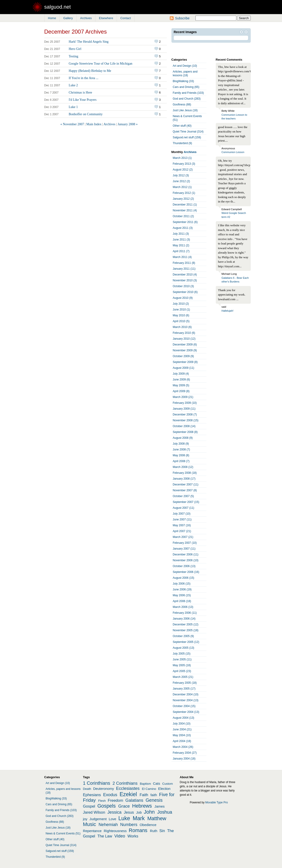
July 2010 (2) (181, 304)
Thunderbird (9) (183, 143)
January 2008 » (128, 124)
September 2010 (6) (185, 292)
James (160, 806)
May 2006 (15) (182, 595)
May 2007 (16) (182, 525)
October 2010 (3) (183, 286)
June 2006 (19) (182, 589)
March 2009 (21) (183, 397)
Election (164, 789)
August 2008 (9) (183, 438)
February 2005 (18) (185, 683)
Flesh (102, 801)
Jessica (114, 812)
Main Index (94, 124)
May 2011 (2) (181, 245)
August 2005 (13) (184, 648)
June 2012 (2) (181, 181)
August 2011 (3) (183, 228)
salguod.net (58, 7)
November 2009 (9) (185, 350)
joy (85, 819)
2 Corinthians (125, 783)
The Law (105, 836)
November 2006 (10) (186, 560)
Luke (124, 818)
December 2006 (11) (186, 554)
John (149, 812)
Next (246, 32)
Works (133, 836)
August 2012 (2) (183, 170)
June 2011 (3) (181, 240)
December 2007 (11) (186, 485)
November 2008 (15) (186, 420)
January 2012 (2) (183, 199)
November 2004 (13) (186, 700)
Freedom (115, 800)
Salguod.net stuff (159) (187, 137)
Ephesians (92, 795)
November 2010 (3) (185, 280)
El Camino (149, 789)
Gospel (89, 806)
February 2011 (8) (184, 263)
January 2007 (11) (184, 549)
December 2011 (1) (185, 205)
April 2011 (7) (181, 251)
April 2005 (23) (182, 671)
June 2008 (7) (181, 450)
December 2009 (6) (185, 345)
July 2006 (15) (182, 584)
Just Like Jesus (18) (185, 110)
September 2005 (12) (186, 642)
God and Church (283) (187, 99)
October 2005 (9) (183, 636)
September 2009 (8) (185, 362)
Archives (86, 18)
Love (112, 819)
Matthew (157, 819)
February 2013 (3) (184, 164)
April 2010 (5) (181, 321)
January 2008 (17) (184, 479)
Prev (241, 32)
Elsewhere (106, 18)
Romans (138, 830)
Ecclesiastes (128, 788)
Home (52, 18)
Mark (139, 818)
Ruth (154, 831)
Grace (124, 806)
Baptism (146, 784)
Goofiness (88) (182, 105)
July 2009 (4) (181, 374)
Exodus (110, 795)
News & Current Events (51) (187, 118)
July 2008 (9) (181, 444)
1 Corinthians (97, 783)
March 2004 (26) (183, 747)
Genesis (154, 800)
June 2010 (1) (181, 310)
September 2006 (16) (186, 572)
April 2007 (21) (182, 531)
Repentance (92, 831)
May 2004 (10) (182, 735)
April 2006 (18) (182, 601)
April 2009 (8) (181, 391)
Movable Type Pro (217, 802)
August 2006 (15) (184, 578)
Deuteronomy (103, 789)
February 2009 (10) (185, 403)
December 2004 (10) (186, 694)
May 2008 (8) (181, 455)
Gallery (68, 18)
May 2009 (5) (181, 385)
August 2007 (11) (184, 508)
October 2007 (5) (183, 496)
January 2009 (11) (184, 409)
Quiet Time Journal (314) (188, 132)
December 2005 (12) (186, 624)
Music (90, 824)
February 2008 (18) (185, 473)
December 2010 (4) (185, 275)
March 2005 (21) (183, 677)
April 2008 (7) (181, 461)
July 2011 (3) (181, 234)
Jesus (129, 812)
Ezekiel (128, 794)
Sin (162, 831)
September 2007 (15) (186, 502)
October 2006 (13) (184, 566)
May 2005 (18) (182, 665)
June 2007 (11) (182, 519)
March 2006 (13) (183, 607)
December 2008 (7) (185, 415)
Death (87, 789)
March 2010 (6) (182, 327)
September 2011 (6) (185, 222)
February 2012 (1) (184, 193)
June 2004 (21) (182, 729)
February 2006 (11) (185, 613)
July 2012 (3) (181, 175)
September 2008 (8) (185, 432)
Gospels (106, 806)
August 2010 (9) (183, 298)
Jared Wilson (94, 812)
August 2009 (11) (184, 368)
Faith (144, 795)
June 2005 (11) (182, 659)
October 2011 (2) (183, 216)
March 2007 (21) (183, 537)
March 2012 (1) (182, 187)
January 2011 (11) (184, 269)
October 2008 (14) (184, 426)
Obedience (148, 825)
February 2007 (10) (185, 543)
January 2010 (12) (184, 339)
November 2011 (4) (185, 210)
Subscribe (182, 18)
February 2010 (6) (184, 333)
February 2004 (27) (185, 753)
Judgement (98, 819)
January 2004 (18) (184, 759)
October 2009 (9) (183, 356)
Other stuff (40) (182, 126)
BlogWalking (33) (183, 81)
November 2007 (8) (185, 490)
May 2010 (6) (181, 315)
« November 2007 (72, 124)
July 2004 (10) (182, 724)
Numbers (129, 825)
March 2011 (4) (182, 257)
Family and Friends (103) (188, 93)
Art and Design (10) (185, 66)
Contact (126, 18)
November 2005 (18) (186, 630)
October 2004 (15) (184, 706)
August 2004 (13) (184, 718)
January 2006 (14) (184, 619)
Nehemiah (108, 825)
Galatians (134, 800)
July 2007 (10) (182, 514)
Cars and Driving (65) (186, 87)
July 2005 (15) (182, 654)
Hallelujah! (228, 311)
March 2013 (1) (182, 158)
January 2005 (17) (184, 689)
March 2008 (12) (183, 467)
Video (120, 836)
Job (139, 812)
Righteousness (115, 831)
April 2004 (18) (182, 741)
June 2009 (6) (181, 380)
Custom (167, 784)
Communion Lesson (233, 152)
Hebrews (142, 806)
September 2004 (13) (186, 712)
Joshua (165, 812)
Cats (157, 784)
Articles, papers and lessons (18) (185, 73)
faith (154, 795)
